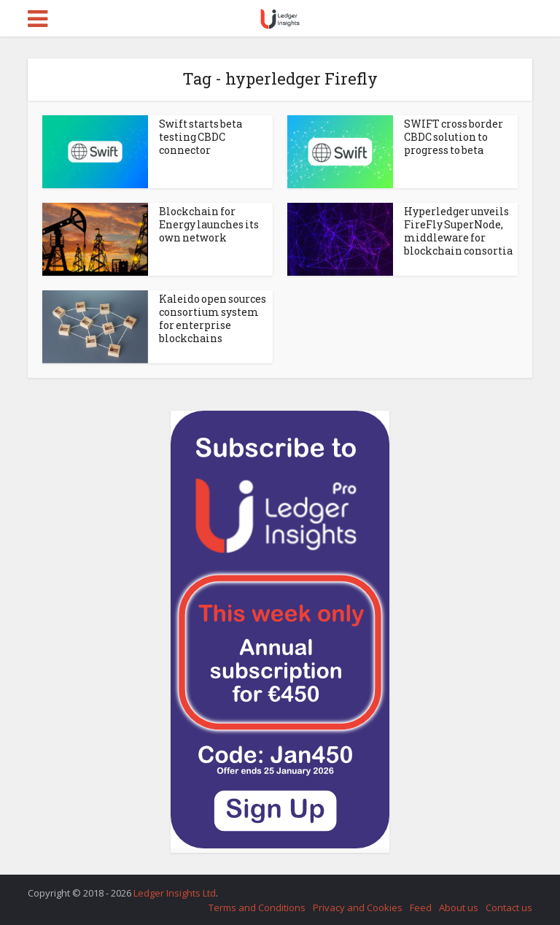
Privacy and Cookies (358, 907)
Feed (421, 907)
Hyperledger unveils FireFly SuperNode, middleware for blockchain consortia (458, 231)
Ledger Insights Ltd (175, 893)
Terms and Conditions (257, 907)
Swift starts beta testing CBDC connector (201, 137)
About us (459, 907)
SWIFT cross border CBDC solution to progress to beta (454, 137)
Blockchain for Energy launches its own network (209, 224)
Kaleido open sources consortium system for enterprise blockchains (213, 318)
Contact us (509, 907)
